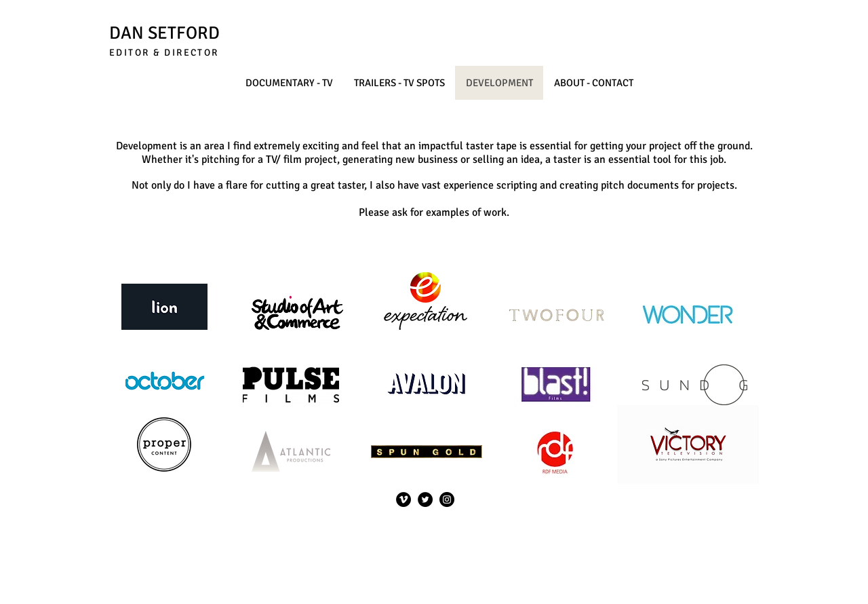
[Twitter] (425, 499)
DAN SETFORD (164, 33)
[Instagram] (447, 499)
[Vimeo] (403, 499)
